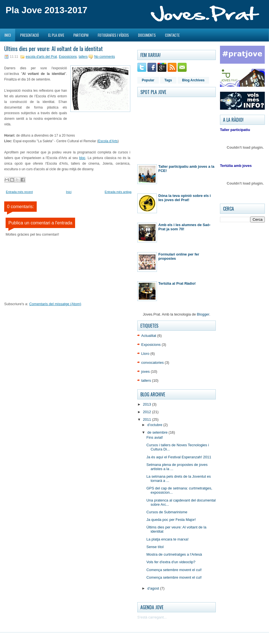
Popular (148, 80)
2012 (148, 412)
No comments (105, 57)
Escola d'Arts (108, 141)
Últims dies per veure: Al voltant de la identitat (54, 49)
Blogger (203, 314)
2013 (148, 404)
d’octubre (155, 425)
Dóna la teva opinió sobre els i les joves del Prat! (185, 198)
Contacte (172, 35)
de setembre (158, 432)
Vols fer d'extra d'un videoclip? (171, 562)
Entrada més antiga (118, 192)
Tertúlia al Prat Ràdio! (177, 283)
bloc (82, 158)
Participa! (81, 35)
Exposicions (68, 57)
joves (145, 372)
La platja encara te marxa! (167, 539)
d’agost (154, 588)
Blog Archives (193, 80)
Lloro (145, 354)
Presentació (30, 35)
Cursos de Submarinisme (167, 512)
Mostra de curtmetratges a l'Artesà (174, 554)
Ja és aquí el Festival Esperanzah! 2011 (179, 457)
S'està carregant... (152, 617)
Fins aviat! (155, 437)
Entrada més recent (19, 192)
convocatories (152, 363)
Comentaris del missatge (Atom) (55, 304)
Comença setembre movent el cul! (174, 570)
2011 (148, 419)
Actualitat (149, 336)
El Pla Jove (56, 35)
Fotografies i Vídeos (113, 35)
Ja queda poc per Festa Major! (171, 520)
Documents (147, 35)
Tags (168, 80)
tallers (83, 57)
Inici (8, 35)
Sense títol (155, 547)
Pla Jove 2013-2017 (47, 10)
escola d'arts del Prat (41, 57)
